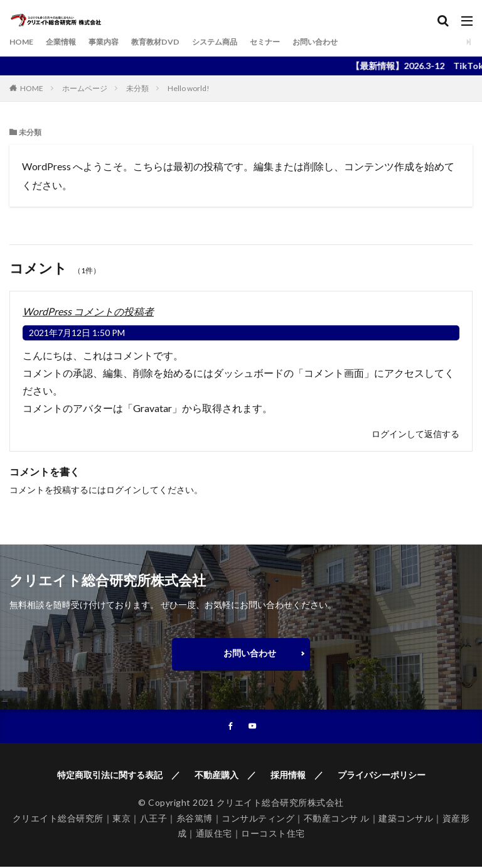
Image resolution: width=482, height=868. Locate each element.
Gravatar (153, 408)
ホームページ (85, 88)
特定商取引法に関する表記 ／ (119, 776)
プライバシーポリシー (382, 776)
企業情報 (67, 42)
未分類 (137, 88)
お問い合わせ (352, 42)
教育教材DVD (173, 42)
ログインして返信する (415, 434)
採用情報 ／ (297, 776)
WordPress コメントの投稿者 (88, 311)
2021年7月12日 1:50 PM (77, 333)
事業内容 (115, 42)
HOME (23, 42)
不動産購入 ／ (225, 776)
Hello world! (189, 88)
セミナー (296, 42)
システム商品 (239, 42)
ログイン (124, 490)
